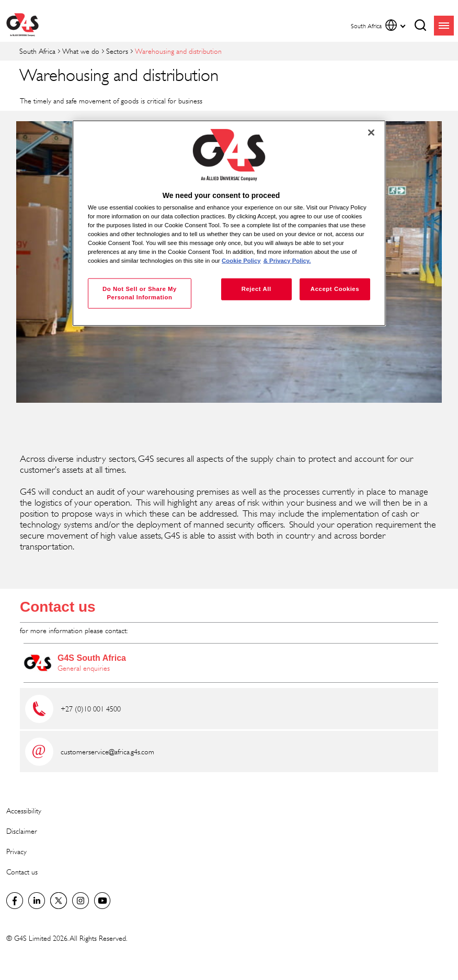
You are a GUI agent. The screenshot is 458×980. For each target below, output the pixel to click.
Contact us (58, 607)
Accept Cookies (335, 289)
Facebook (15, 901)
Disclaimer (22, 831)
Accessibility (24, 810)
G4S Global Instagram (81, 901)
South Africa (37, 51)
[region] (229, 223)
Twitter (59, 901)
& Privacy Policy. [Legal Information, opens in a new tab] (287, 261)
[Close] (371, 133)
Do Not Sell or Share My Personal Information (140, 293)
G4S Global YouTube (102, 901)
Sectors (117, 51)
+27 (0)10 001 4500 (91, 709)
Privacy (16, 851)
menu (444, 26)
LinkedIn (37, 901)
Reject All (256, 289)
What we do (81, 51)
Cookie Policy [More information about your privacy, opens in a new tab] (241, 261)
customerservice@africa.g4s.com (107, 751)
